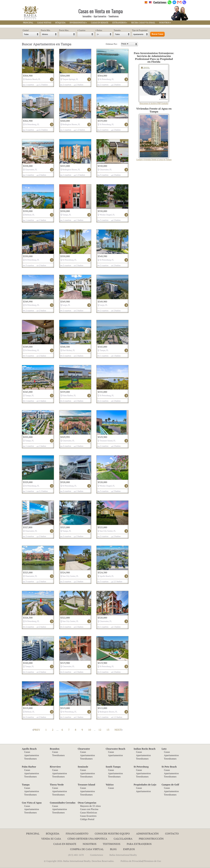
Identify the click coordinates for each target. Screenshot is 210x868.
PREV (36, 730)
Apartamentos (32, 755)
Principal (33, 833)
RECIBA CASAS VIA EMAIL (143, 23)
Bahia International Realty (123, 855)
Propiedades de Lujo (145, 785)
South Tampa (113, 767)
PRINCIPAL (28, 23)
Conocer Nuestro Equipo (112, 833)
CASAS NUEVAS (44, 23)
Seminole (83, 767)
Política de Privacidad (132, 861)
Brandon (55, 749)
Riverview (55, 767)
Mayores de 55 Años (90, 806)
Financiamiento (77, 833)
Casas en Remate (65, 844)
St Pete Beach (169, 767)
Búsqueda (53, 833)
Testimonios (112, 844)
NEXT (118, 730)
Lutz (164, 749)
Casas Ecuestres (88, 816)
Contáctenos (97, 855)
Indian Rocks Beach (145, 749)
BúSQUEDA (60, 23)
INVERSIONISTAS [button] (78, 23)
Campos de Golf (170, 785)
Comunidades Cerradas (63, 803)
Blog (113, 849)
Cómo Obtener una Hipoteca (87, 839)
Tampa (26, 785)
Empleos (129, 849)
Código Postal (87, 819)
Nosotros (90, 844)
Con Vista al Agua (32, 803)
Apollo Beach (29, 749)
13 (108, 730)
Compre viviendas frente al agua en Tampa (154, 138)
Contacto (172, 833)
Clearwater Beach (116, 749)
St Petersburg (141, 767)
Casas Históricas (89, 813)
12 (100, 730)
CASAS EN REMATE (100, 23)
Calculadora (123, 839)
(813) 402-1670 (76, 855)
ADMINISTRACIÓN (147, 833)
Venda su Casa (51, 839)
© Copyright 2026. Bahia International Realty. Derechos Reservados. (79, 861)
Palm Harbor (29, 767)
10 (89, 730)
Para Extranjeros (139, 844)
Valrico (110, 785)
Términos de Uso (152, 861)
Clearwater (84, 749)
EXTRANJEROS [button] (120, 23)
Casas (27, 752)
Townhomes (30, 759)
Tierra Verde (57, 785)
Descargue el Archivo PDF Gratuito (154, 85)
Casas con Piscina (89, 809)
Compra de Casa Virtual (87, 849)
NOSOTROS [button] (165, 23)
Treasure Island (86, 785)
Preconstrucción (151, 839)
